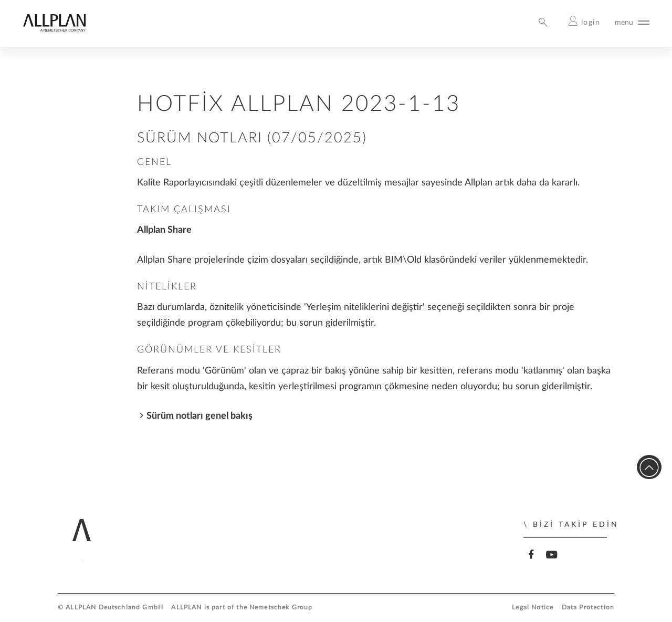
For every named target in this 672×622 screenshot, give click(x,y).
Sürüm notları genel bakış (199, 416)
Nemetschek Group (281, 608)
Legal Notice (533, 608)
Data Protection (588, 608)
